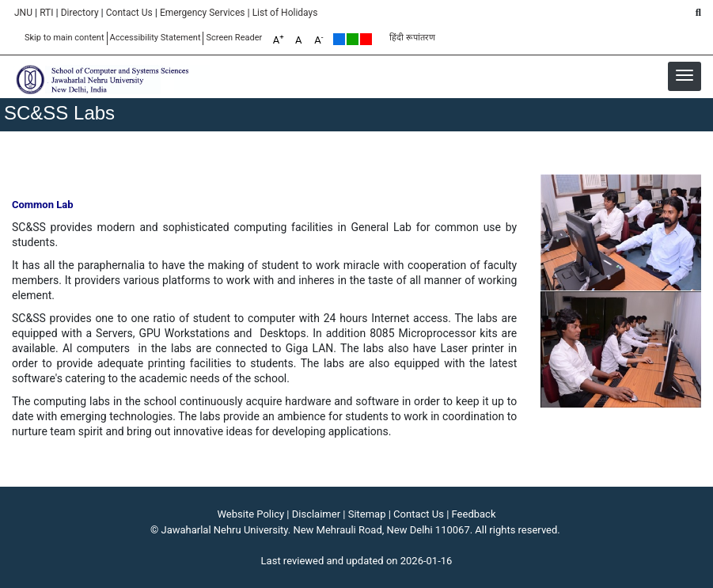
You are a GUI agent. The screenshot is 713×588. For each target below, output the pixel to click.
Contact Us (129, 13)
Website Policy (251, 514)
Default (339, 39)
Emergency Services (203, 13)
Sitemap (367, 514)
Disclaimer (316, 514)
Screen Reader (234, 38)
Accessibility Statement (155, 38)
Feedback (474, 514)
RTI (46, 13)
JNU (23, 13)
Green (353, 39)
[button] (685, 75)
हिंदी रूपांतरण (412, 38)
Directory (80, 13)
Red (366, 39)
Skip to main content (64, 38)
